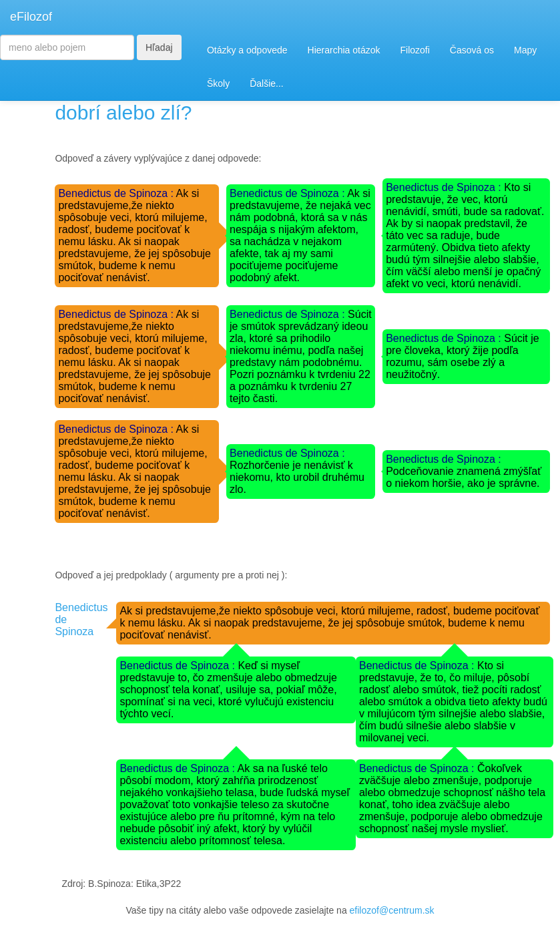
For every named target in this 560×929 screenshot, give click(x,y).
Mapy (525, 50)
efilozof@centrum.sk (392, 910)
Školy (218, 83)
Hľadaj (159, 47)
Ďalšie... (267, 83)
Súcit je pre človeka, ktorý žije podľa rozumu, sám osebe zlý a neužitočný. (462, 356)
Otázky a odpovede (247, 50)
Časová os (472, 50)
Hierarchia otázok (344, 50)
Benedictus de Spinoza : (117, 193)
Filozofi (414, 50)
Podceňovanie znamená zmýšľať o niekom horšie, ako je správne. (464, 477)
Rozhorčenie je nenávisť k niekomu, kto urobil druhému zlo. (297, 477)
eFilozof (31, 17)
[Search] (67, 47)
